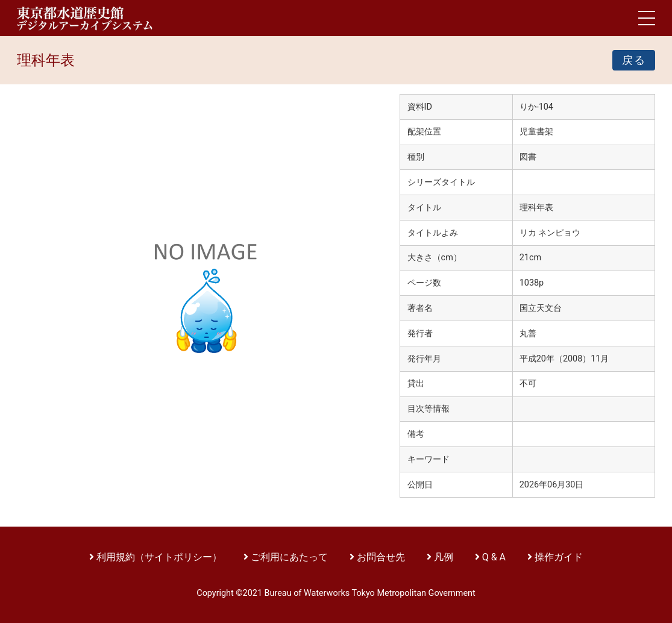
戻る (634, 60)
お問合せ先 (381, 557)
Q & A (494, 557)
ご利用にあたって (290, 557)
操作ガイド (559, 557)
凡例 (444, 557)
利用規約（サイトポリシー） (159, 557)
